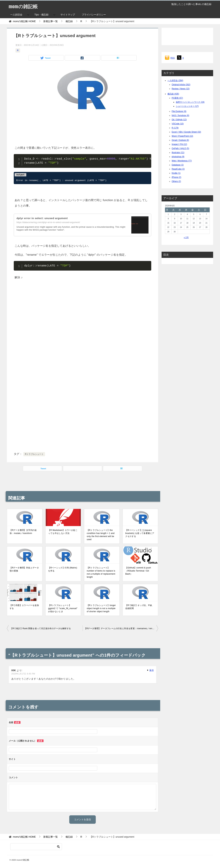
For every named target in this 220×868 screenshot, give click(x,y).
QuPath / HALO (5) (180, 148)
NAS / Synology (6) (180, 115)
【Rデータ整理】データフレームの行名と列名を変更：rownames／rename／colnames (121, 628)
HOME (24, 21)
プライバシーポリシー (94, 15)
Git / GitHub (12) (179, 120)
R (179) (175, 128)
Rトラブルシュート (34, 454)
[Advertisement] (82, 129)
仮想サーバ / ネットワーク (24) (190, 102)
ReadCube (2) (178, 169)
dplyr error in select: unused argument (43, 218)
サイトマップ (68, 15)
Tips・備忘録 (41, 15)
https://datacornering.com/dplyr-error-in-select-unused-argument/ (48, 222)
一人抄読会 (16, 15)
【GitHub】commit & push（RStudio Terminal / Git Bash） (138, 571)
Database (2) (178, 165)
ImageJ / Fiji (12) (179, 144)
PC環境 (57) (177, 98)
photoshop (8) (178, 157)
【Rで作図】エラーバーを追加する (24, 607)
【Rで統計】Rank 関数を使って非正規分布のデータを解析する (41, 628)
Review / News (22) (181, 89)
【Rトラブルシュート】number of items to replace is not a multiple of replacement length (101, 572)
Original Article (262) (181, 85)
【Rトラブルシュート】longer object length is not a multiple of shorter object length (101, 608)
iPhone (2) (176, 177)
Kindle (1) (176, 173)
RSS (173, 58)
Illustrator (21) (178, 153)
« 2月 (186, 237)
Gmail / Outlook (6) (180, 140)
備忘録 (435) (173, 94)
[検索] (36, 847)
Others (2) (176, 181)
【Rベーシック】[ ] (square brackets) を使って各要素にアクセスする (140, 533)
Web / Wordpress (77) (182, 161)
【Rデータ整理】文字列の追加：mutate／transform (23, 532)
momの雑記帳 (24, 6)
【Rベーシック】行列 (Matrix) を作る (63, 569)
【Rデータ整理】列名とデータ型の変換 (24, 569)
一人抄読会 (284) (175, 80)
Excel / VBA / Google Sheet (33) (186, 132)
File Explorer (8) (179, 111)
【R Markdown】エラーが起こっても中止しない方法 (63, 532)
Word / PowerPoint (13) (182, 136)
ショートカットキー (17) (187, 106)
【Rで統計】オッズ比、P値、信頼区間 (140, 607)
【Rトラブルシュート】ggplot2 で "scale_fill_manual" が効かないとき (63, 608)
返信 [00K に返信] (152, 670)
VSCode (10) (178, 124)
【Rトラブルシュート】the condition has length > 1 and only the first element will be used (101, 535)
